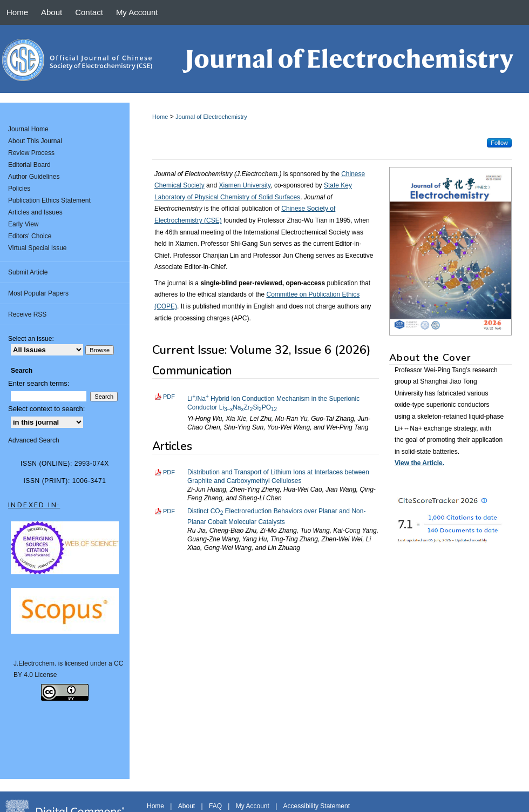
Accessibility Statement (317, 806)
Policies (19, 189)
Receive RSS (27, 314)
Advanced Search (34, 440)
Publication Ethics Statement (49, 200)
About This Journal (35, 141)
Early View (23, 224)
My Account (253, 806)
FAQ (215, 806)
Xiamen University (245, 185)
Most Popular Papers (38, 293)
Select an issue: (31, 339)
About (186, 806)
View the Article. (419, 463)
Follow (499, 143)
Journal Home (28, 129)
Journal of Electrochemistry (211, 117)
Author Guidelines (34, 177)
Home (160, 117)
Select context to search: (46, 409)
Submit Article (28, 272)
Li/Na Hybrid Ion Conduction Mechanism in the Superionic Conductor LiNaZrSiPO (273, 403)
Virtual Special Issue (38, 248)
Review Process (31, 153)
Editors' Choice (30, 236)
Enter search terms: (39, 383)
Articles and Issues (35, 212)
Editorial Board (29, 165)
